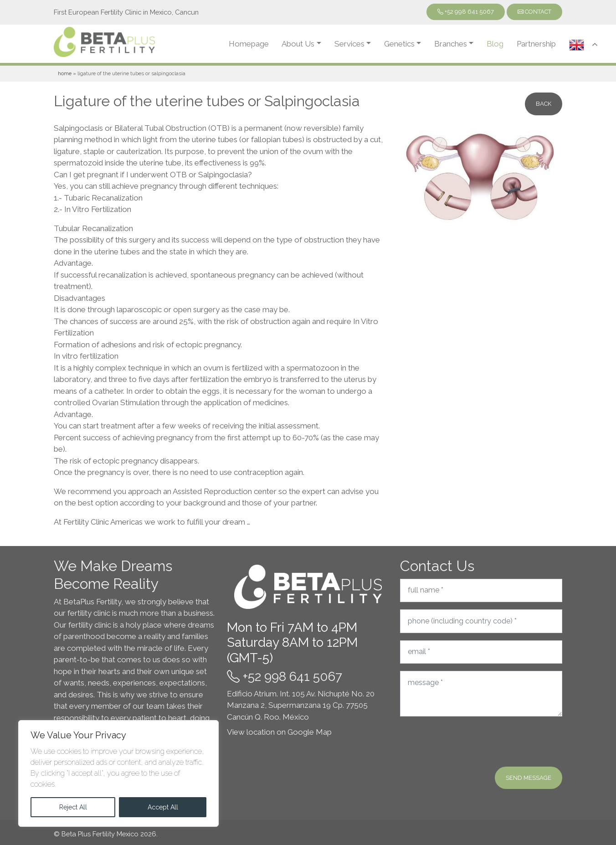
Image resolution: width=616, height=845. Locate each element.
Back (544, 104)
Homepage (249, 44)
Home (65, 73)
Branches (451, 44)
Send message (529, 778)
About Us (298, 44)
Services (349, 44)
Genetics (399, 44)
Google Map (310, 732)
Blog (495, 44)
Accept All (163, 807)
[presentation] (469, 742)
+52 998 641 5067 (466, 12)
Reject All (73, 807)
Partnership (536, 44)
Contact (534, 12)
